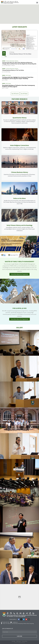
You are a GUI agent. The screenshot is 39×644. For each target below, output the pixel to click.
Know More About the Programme (19, 274)
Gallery (20, 328)
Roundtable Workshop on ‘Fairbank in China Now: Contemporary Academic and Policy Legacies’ (19, 86)
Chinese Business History (12, 61)
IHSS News (8, 75)
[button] (37, 3)
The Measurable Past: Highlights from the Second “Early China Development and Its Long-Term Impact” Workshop (18, 78)
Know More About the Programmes (20, 319)
